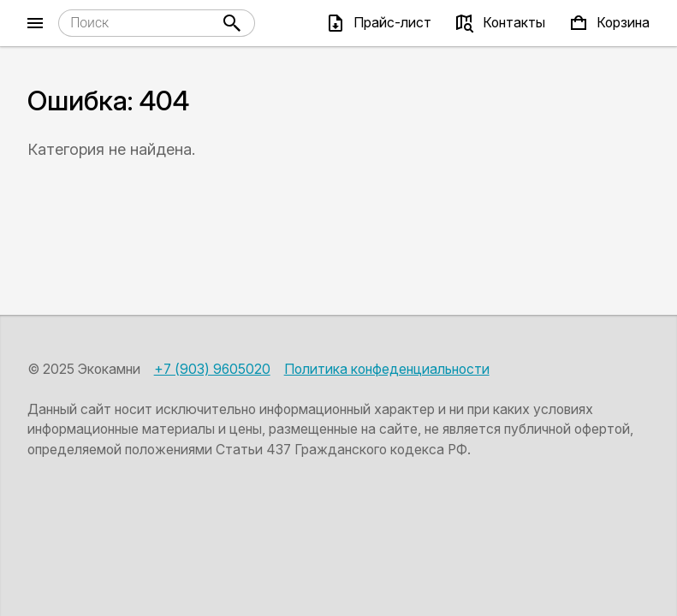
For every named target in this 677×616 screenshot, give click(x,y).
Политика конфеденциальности (387, 369)
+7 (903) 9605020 (212, 369)
